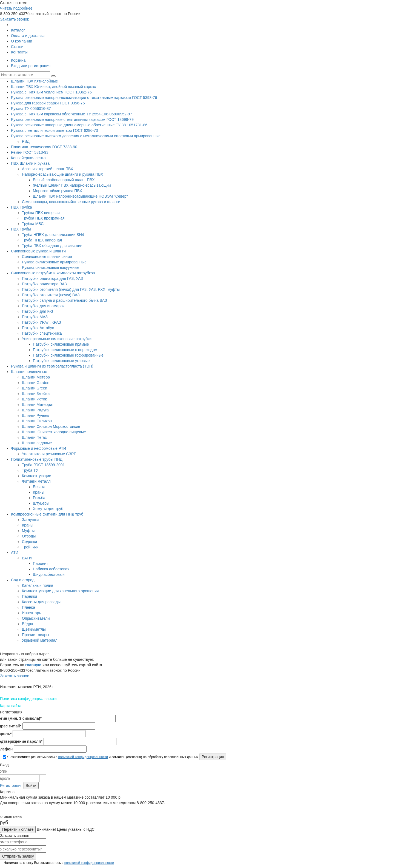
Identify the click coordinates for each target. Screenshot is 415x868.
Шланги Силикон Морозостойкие (51, 426)
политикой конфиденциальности (83, 757)
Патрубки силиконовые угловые (61, 361)
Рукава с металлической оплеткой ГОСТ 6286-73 (55, 130)
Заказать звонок (14, 19)
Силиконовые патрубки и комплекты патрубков (53, 273)
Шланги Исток (34, 399)
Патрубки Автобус (38, 328)
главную (33, 665)
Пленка (28, 607)
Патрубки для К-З (38, 311)
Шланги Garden (36, 383)
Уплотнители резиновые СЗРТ (49, 454)
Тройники (30, 547)
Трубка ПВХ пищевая (41, 213)
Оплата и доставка (28, 36)
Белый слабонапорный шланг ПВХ (64, 180)
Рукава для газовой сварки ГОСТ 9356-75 (48, 103)
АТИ (15, 553)
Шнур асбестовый (49, 574)
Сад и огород (23, 580)
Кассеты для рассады (41, 602)
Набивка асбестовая (51, 569)
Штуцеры (41, 503)
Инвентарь (32, 613)
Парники (29, 596)
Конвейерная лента (28, 158)
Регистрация (11, 786)
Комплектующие (37, 476)
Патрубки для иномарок (43, 306)
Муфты (28, 531)
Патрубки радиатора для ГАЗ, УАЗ (52, 278)
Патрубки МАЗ (35, 317)
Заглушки (30, 520)
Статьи (17, 47)
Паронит (40, 564)
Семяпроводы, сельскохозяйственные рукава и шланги (71, 202)
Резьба (39, 498)
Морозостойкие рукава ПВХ (57, 191)
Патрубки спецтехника (42, 333)
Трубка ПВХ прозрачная (43, 218)
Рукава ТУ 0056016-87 (31, 109)
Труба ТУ (30, 470)
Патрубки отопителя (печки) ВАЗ (51, 295)
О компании (22, 41)
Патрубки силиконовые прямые (61, 344)
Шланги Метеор (36, 377)
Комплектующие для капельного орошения (60, 591)
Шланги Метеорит (38, 405)
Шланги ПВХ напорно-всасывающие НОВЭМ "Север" (80, 196)
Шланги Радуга (35, 410)
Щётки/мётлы (34, 629)
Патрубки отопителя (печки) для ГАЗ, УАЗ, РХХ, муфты (71, 289)
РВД (26, 141)
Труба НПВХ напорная (42, 240)
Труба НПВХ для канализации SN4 (53, 235)
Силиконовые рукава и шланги (38, 251)
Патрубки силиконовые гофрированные (68, 355)
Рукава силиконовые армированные (54, 262)
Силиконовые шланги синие (47, 257)
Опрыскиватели (36, 618)
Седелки (29, 542)
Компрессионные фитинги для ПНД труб (47, 514)
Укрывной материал (40, 640)
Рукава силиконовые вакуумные (51, 267)
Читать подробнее (16, 8)
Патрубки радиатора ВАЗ (44, 284)
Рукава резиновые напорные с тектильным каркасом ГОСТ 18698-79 (72, 119)
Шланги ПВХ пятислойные (34, 81)
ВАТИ (27, 558)
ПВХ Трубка (22, 207)
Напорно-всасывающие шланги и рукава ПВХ (62, 174)
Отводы (29, 536)
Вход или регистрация (31, 66)
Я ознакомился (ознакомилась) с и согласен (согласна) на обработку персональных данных (101, 757)
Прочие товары (35, 635)
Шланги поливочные (29, 372)
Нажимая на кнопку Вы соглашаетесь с (58, 863)
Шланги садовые (37, 443)
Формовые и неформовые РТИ (38, 448)
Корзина (18, 60)
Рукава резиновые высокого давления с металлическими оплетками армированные (86, 136)
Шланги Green (35, 388)
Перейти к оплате (18, 829)
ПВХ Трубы (21, 229)
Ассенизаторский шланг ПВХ (48, 169)
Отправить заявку (18, 856)
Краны (39, 492)
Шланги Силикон (37, 421)
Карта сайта (11, 706)
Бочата (39, 487)
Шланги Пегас (34, 437)
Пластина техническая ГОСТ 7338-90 (44, 147)
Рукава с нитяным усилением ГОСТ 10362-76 (51, 92)
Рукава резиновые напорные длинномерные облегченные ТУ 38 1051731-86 (79, 125)
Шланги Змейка (36, 394)
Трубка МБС (33, 224)
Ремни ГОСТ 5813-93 (30, 152)
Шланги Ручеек (35, 415)
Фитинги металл (36, 481)
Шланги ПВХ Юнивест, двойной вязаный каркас (53, 87)
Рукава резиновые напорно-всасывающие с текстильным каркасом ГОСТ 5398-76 (84, 98)
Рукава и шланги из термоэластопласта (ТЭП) (52, 366)
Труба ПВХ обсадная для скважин (52, 246)
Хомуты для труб (48, 509)
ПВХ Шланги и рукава (30, 163)
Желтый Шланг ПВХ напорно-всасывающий (72, 185)
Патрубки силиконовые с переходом (65, 350)
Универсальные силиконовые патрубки (57, 339)
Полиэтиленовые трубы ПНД (37, 459)
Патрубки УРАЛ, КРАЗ (41, 322)
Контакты (19, 52)
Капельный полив (38, 585)
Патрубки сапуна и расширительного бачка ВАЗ (64, 300)
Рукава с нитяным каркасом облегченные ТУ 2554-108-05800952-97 (71, 114)
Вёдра (28, 624)
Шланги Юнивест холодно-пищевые (54, 432)
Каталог (18, 30)
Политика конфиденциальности (28, 699)
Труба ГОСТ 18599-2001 (43, 465)
